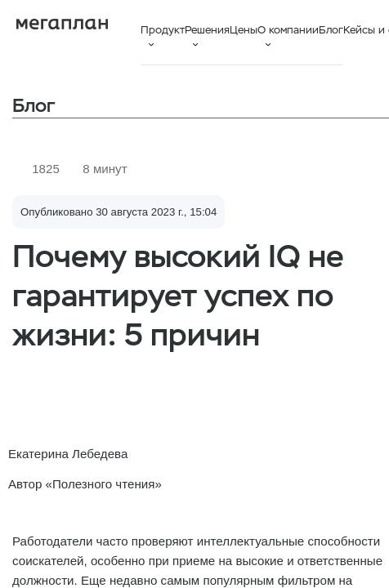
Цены (244, 30)
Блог (331, 30)
